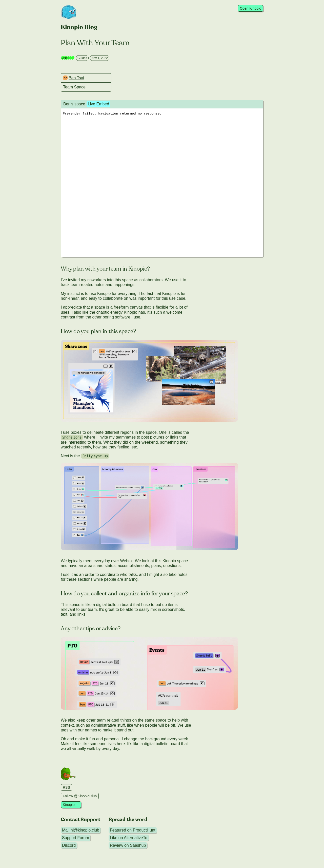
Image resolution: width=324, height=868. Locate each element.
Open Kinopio (250, 8)
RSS (66, 787)
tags (65, 730)
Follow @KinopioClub (80, 796)
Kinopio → (71, 805)
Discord (69, 845)
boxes (76, 432)
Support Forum (76, 838)
